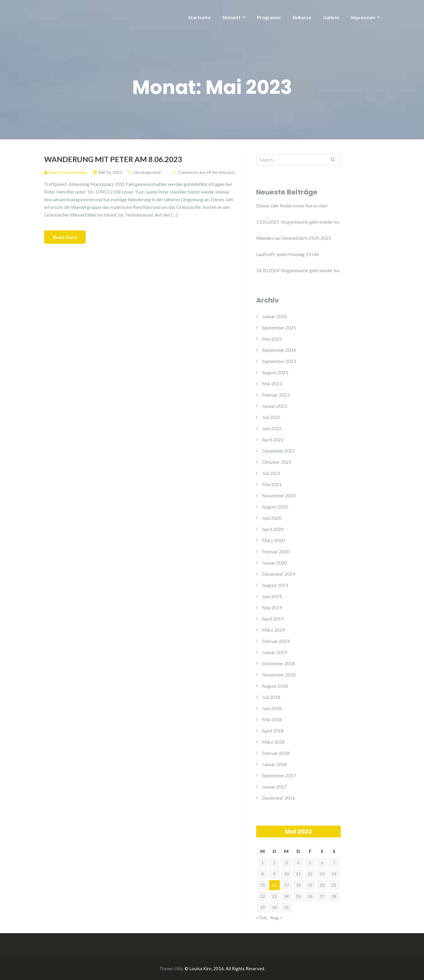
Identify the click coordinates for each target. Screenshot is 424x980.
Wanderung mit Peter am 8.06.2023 (113, 159)
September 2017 (279, 775)
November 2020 (279, 495)
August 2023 (275, 372)
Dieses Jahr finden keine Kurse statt (292, 206)
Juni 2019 (272, 596)
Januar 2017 (274, 787)
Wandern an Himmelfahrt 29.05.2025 (294, 238)
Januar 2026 (274, 316)
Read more (65, 237)
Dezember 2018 (279, 663)
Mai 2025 (272, 339)
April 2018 (273, 731)
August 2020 (275, 507)
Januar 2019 (274, 652)
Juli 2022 (271, 417)
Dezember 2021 (279, 451)
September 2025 (279, 328)
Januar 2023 (274, 406)
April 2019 (273, 619)
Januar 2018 (274, 764)
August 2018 (275, 686)
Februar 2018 (276, 753)
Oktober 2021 (277, 462)
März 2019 (273, 630)
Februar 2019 (276, 641)
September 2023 (279, 361)
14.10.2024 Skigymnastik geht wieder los (298, 270)
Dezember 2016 (279, 798)
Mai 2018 (272, 719)
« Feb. (262, 917)
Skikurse (302, 17)
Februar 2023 (276, 395)
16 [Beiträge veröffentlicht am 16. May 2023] (274, 885)
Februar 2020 (276, 551)
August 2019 (275, 585)
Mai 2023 (272, 383)
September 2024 (279, 350)
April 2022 (273, 439)
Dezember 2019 (279, 574)
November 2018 (279, 675)
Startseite (199, 17)
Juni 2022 (272, 428)
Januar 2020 (274, 563)
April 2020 (273, 529)
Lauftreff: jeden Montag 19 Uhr (288, 254)
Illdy (179, 969)
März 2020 (273, 540)
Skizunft (231, 17)
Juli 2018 (271, 697)
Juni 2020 (272, 518)
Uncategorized (147, 172)
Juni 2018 (272, 708)
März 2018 (273, 742)
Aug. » (276, 917)
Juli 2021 (271, 473)
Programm (269, 17)
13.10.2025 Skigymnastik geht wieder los (298, 222)
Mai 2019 (272, 607)
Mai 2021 (272, 484)
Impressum (363, 17)
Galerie (331, 17)
